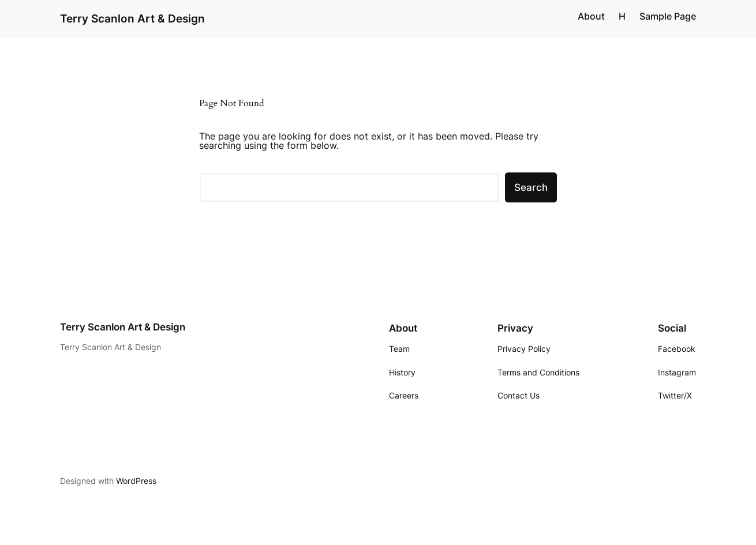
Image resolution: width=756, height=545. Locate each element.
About (591, 16)
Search (531, 187)
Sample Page (668, 16)
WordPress (136, 481)
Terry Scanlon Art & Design (132, 18)
